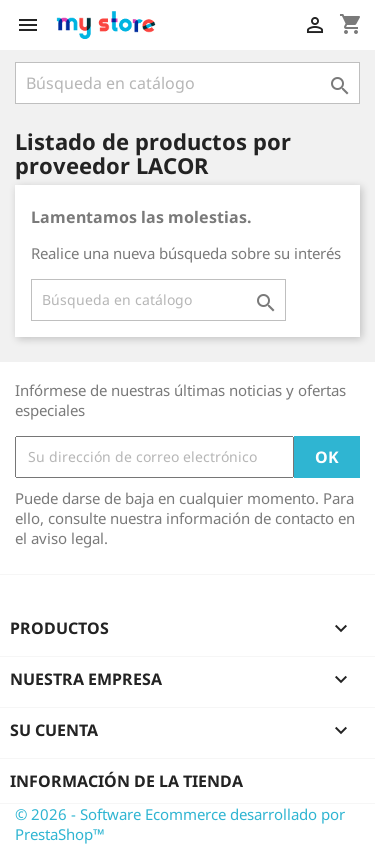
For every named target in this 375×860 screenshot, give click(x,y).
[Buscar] (187, 83)
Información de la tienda (126, 781)
